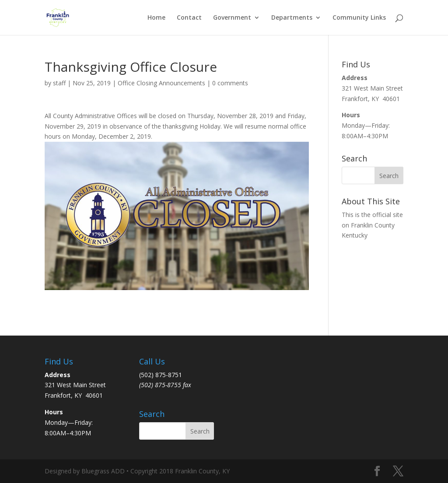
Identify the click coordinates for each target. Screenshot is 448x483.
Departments (292, 18)
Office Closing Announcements (161, 83)
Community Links (359, 18)
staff (59, 83)
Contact (189, 18)
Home (156, 18)
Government (232, 18)
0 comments (230, 83)
